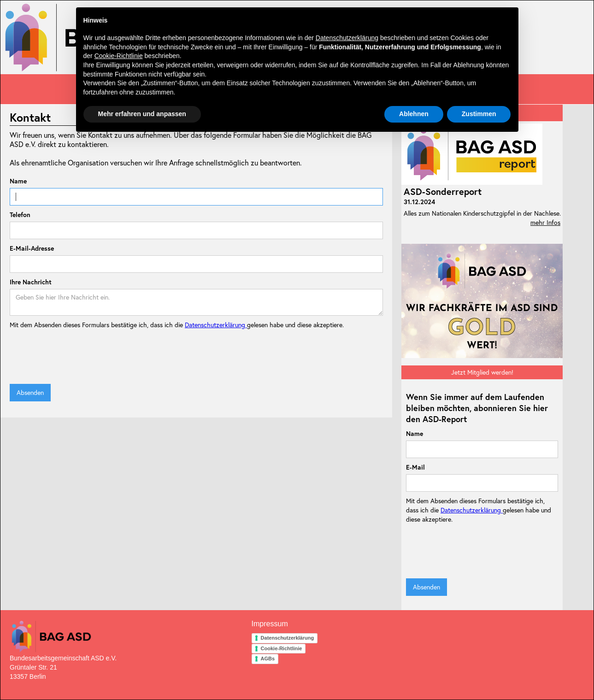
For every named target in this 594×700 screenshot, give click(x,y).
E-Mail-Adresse (32, 248)
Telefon (20, 215)
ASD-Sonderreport (443, 192)
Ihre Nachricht (31, 282)
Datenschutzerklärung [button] (347, 38)
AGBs (268, 659)
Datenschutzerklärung (216, 325)
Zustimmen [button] (479, 114)
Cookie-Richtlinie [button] (119, 56)
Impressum (270, 624)
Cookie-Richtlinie (282, 648)
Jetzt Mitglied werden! (482, 372)
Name (18, 181)
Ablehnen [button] (414, 114)
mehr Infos (545, 223)
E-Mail (415, 467)
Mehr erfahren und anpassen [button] (142, 114)
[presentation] (80, 357)
